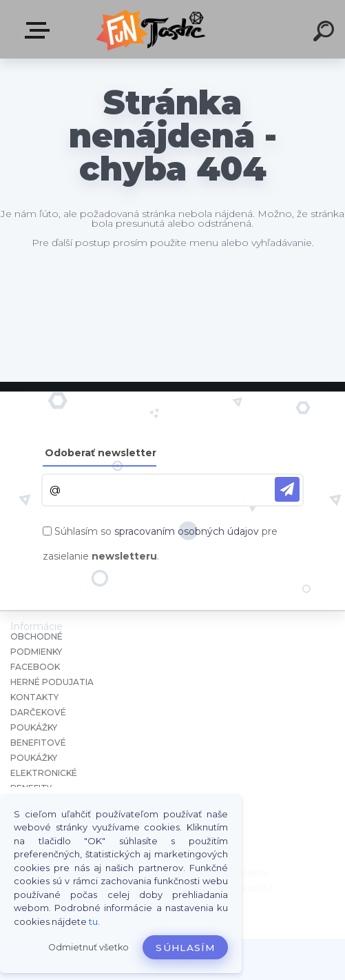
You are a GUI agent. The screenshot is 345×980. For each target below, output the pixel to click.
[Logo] (152, 29)
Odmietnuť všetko (88, 947)
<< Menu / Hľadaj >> (40, 30)
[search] (326, 33)
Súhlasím (185, 948)
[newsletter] (287, 489)
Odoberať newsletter (101, 453)
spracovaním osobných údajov (187, 531)
